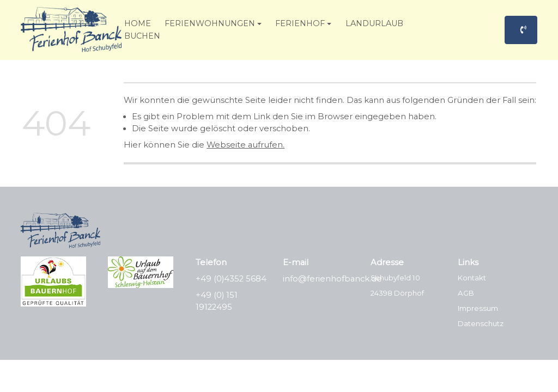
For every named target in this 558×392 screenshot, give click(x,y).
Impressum (478, 308)
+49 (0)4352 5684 (231, 279)
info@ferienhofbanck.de (332, 279)
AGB (466, 293)
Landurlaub (374, 23)
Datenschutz (481, 323)
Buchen (142, 36)
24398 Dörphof (397, 293)
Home (138, 23)
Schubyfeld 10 (395, 278)
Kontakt (472, 278)
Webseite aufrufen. (245, 145)
